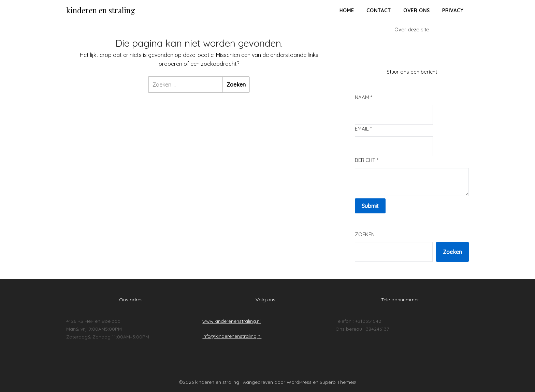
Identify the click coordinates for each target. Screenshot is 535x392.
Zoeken (365, 234)
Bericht (367, 160)
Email (363, 129)
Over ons (417, 11)
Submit (370, 206)
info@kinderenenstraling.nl (232, 336)
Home (347, 11)
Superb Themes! (338, 382)
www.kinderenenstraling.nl (232, 321)
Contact (379, 11)
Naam (364, 97)
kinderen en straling (101, 10)
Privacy (453, 11)
